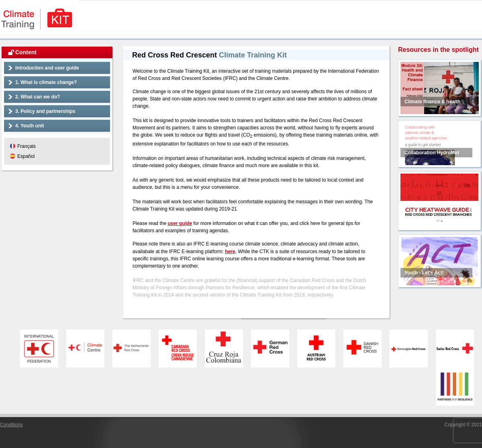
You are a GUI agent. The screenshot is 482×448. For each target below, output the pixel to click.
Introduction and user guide (47, 68)
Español (26, 156)
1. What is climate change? (46, 82)
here (230, 252)
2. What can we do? (38, 97)
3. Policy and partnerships (45, 111)
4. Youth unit (30, 126)
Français (27, 146)
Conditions (11, 425)
